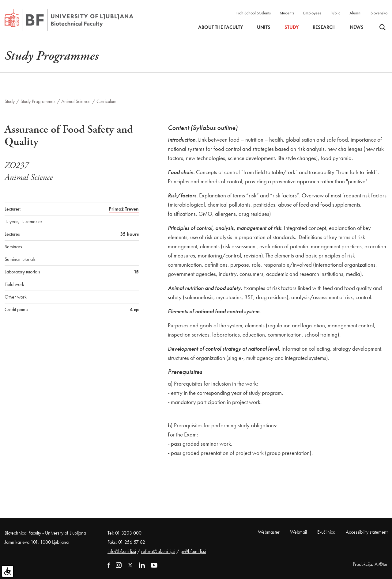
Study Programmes (38, 101)
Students (287, 13)
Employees (312, 13)
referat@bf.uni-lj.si (158, 551)
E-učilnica (326, 532)
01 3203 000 (128, 533)
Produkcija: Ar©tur (370, 564)
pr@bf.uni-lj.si (193, 551)
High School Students (253, 13)
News (357, 27)
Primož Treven (124, 209)
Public (335, 13)
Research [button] (324, 27)
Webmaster (269, 532)
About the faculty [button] (221, 27)
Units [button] (264, 27)
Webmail (298, 532)
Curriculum (106, 101)
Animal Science (76, 101)
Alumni (355, 13)
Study (10, 101)
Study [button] (292, 27)
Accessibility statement (367, 532)
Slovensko (379, 13)
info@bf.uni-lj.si (122, 551)
